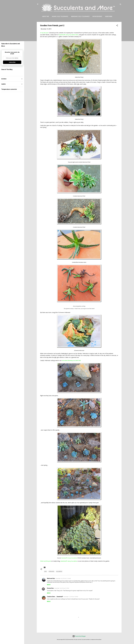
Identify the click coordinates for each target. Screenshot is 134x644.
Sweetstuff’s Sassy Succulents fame (69, 35)
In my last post (44, 33)
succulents (59, 571)
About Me (46, 16)
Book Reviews (97, 16)
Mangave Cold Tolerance (80, 16)
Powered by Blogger (79, 636)
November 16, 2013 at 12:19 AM (63, 578)
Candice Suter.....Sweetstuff (55, 597)
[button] (117, 26)
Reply (49, 585)
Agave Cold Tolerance (60, 16)
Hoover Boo (50, 588)
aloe (46, 571)
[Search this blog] (12, 73)
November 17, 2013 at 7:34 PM (71, 597)
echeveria (51, 571)
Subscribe (109, 16)
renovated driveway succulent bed (71, 360)
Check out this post (46, 561)
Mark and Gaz (51, 578)
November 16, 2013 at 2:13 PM (62, 588)
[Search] (120, 5)
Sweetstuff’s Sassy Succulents (69, 561)
